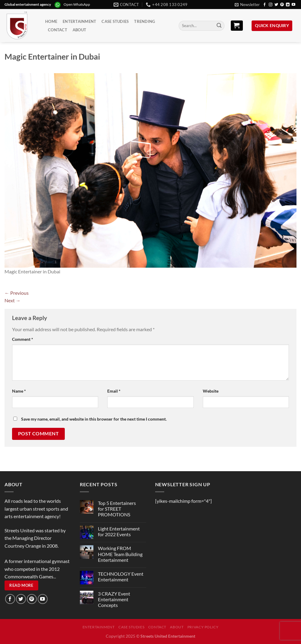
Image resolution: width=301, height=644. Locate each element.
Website (211, 391)
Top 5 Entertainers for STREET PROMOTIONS (117, 509)
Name (19, 391)
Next (13, 300)
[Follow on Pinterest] (282, 5)
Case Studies (115, 21)
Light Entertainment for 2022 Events (119, 531)
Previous (17, 293)
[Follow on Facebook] (265, 5)
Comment (23, 339)
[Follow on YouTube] (293, 5)
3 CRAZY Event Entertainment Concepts (114, 599)
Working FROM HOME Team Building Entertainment (120, 554)
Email (114, 391)
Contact (58, 30)
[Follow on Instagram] (271, 5)
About (79, 30)
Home (51, 21)
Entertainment (79, 21)
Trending (144, 21)
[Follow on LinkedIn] (288, 5)
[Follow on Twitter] (276, 5)
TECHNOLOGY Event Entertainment (121, 577)
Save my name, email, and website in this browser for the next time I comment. (94, 419)
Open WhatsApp (77, 4)
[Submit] (219, 26)
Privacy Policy (203, 627)
